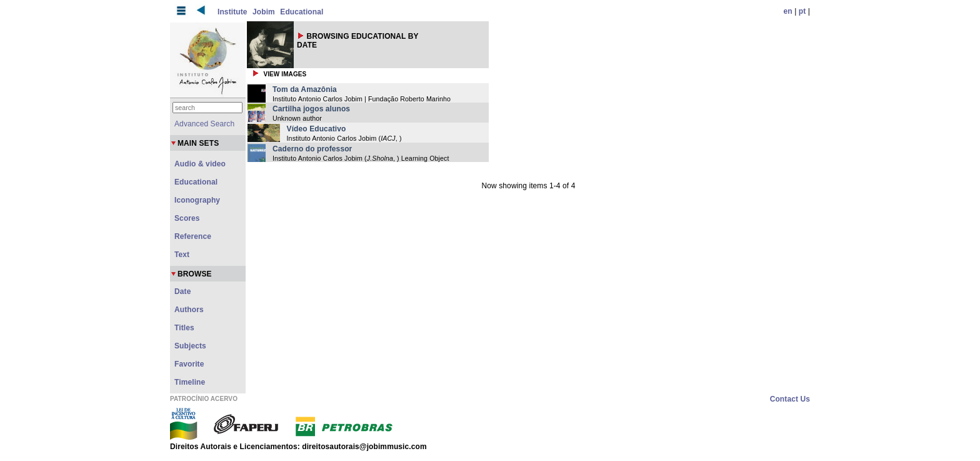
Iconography (197, 200)
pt (802, 11)
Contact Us (790, 399)
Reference (193, 236)
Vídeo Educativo (317, 129)
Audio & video (200, 164)
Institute (232, 12)
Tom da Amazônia (305, 89)
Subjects (190, 346)
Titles (184, 328)
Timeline (190, 382)
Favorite (189, 364)
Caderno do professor (312, 149)
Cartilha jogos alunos (311, 109)
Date (182, 291)
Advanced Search (204, 124)
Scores (187, 218)
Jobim (264, 12)
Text (182, 255)
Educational (302, 12)
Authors (189, 310)
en (788, 11)
